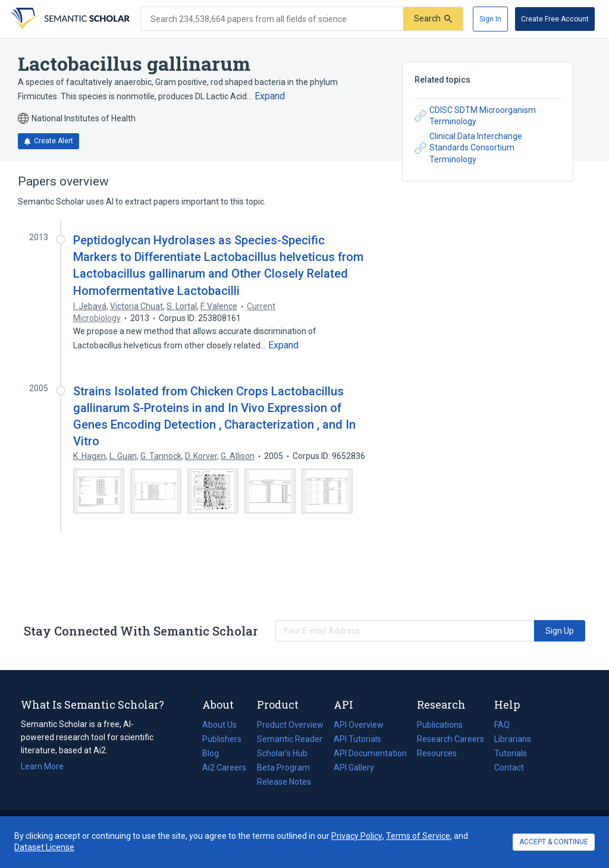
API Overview (359, 725)
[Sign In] (490, 19)
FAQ (502, 725)
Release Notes (284, 782)
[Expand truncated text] (270, 96)
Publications (440, 725)
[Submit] (433, 19)
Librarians (513, 739)
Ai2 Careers (224, 768)
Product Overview (290, 725)
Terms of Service (418, 836)
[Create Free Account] (555, 19)
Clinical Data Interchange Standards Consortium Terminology (468, 148)
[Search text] (272, 19)
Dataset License (44, 847)
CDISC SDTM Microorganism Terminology (475, 116)
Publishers (222, 739)
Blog (215, 753)
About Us (219, 725)
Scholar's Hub (282, 753)
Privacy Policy (357, 836)
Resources (437, 753)
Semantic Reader (290, 739)
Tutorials (511, 753)
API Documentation (370, 753)
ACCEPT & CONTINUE (554, 842)
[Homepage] (69, 19)
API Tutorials (357, 739)
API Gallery (354, 768)
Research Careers (451, 739)
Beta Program (283, 768)
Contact (509, 768)
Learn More (42, 766)
